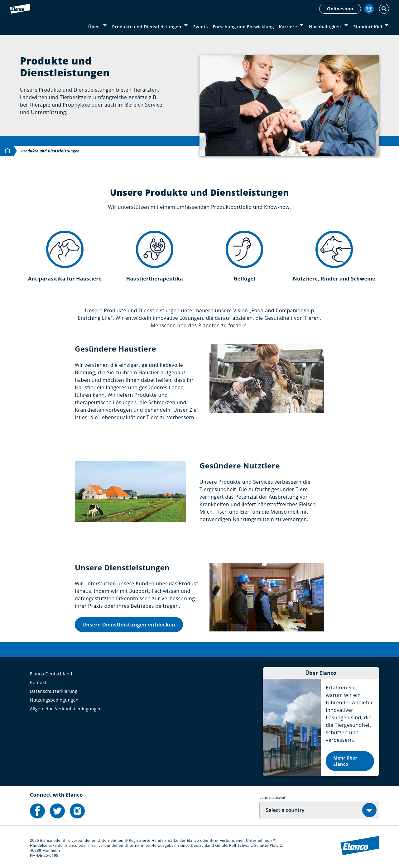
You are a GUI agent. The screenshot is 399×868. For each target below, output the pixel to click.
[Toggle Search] (384, 9)
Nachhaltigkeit (325, 27)
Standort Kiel (368, 27)
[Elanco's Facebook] (37, 811)
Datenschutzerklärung (54, 691)
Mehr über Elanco (345, 761)
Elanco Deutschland (51, 674)
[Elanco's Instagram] (77, 811)
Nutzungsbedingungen (54, 700)
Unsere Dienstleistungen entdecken (129, 625)
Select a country (285, 810)
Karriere (288, 27)
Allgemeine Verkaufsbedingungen (66, 709)
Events (201, 27)
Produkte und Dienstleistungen (147, 27)
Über (94, 27)
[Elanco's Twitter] (57, 811)
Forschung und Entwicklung (243, 27)
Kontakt (38, 682)
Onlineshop (340, 9)
